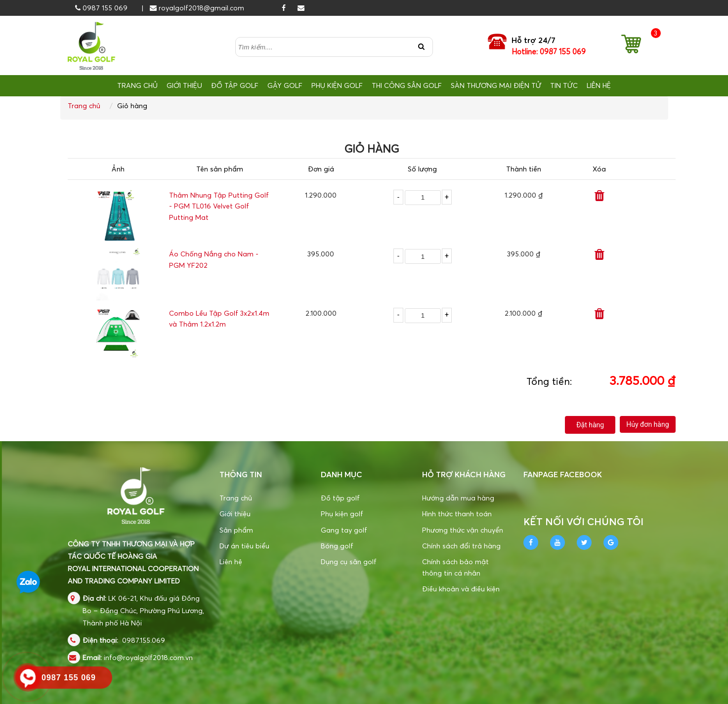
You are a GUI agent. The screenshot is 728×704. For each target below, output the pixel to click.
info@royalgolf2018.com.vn (148, 657)
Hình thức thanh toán (457, 514)
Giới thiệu (235, 514)
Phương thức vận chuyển (463, 530)
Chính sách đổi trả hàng (461, 546)
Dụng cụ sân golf (349, 561)
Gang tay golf (344, 530)
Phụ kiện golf (342, 514)
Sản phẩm (236, 530)
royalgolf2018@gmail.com (197, 8)
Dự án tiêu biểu (244, 546)
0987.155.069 (144, 640)
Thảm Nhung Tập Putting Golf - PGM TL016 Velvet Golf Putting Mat (219, 206)
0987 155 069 (101, 8)
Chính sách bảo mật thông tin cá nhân (455, 567)
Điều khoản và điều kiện (461, 589)
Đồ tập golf (340, 498)
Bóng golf (337, 546)
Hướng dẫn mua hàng (458, 498)
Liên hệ (231, 561)
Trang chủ (84, 105)
